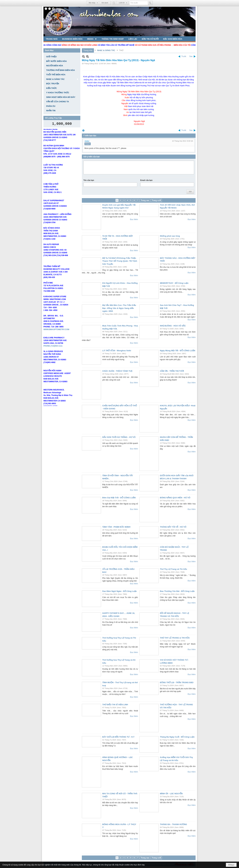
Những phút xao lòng (170, 236)
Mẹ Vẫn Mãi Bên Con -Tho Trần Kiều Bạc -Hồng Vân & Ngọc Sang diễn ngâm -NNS (119, 308)
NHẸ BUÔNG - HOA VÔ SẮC (173, 326)
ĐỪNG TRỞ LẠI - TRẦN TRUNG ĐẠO (177, 682)
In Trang (83, 130)
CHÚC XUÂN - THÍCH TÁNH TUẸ (117, 371)
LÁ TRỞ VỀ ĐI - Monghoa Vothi (117, 351)
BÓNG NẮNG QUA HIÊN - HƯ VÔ (175, 498)
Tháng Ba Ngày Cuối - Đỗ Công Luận (177, 737)
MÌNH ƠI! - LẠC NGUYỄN (171, 794)
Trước (184, 56)
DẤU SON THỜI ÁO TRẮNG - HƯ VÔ (119, 437)
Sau (191, 56)
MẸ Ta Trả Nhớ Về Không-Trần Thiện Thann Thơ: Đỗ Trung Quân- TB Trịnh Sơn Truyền (120, 261)
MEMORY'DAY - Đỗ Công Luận (174, 283)
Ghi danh (105, 3)
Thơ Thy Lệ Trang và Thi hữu (173, 569)
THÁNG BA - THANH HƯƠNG (173, 824)
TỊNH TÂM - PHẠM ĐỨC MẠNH (116, 527)
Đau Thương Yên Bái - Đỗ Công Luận (177, 591)
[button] (92, 39)
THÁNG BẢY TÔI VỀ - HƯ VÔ (173, 527)
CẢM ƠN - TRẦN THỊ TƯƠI (172, 371)
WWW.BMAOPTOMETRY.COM (56, 338)
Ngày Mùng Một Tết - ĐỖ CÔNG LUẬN (178, 351)
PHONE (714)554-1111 (53, 354)
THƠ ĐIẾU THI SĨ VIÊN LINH (115, 705)
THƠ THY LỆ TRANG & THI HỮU (175, 638)
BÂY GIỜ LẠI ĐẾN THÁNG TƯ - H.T (118, 737)
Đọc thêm (134, 219)
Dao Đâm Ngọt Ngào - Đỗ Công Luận (120, 591)
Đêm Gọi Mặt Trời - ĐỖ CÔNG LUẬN (119, 498)
